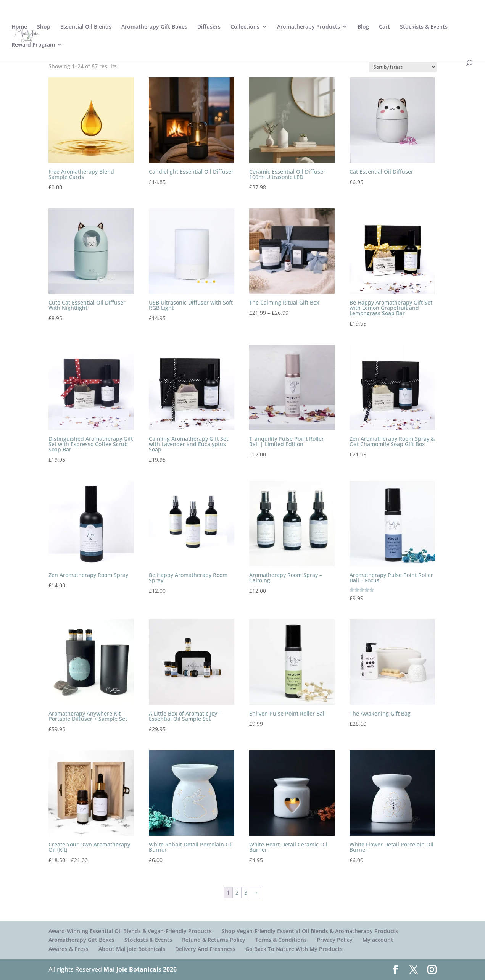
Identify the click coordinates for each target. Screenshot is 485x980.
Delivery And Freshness (205, 949)
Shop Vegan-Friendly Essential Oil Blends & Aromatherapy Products (310, 931)
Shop (44, 27)
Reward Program (33, 45)
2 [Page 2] (237, 892)
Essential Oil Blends (86, 27)
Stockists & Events (424, 27)
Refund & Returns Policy (214, 940)
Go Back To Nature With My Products (294, 949)
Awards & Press (68, 949)
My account (378, 940)
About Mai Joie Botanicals (132, 949)
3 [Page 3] (246, 892)
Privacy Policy (335, 940)
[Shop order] (403, 67)
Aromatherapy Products (309, 27)
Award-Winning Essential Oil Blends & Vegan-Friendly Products (130, 931)
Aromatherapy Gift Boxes (154, 27)
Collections (245, 27)
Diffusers (209, 27)
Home (19, 27)
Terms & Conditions (281, 940)
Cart (384, 27)
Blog (363, 27)
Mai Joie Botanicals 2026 (140, 969)
